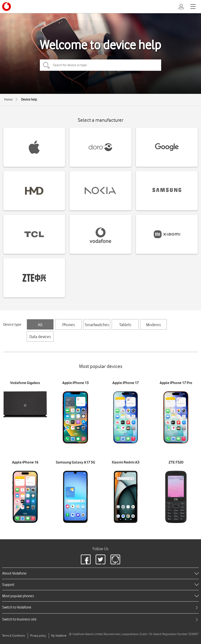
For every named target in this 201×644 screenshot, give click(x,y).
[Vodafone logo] (7, 7)
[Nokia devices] (100, 191)
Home (8, 99)
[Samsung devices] (167, 191)
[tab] (100, 607)
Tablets (125, 325)
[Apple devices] (34, 147)
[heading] (100, 573)
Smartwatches (97, 325)
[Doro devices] (100, 147)
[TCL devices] (34, 234)
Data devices (40, 337)
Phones (69, 325)
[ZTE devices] (34, 278)
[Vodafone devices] (100, 234)
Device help (29, 99)
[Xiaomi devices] (167, 234)
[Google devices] (167, 147)
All (40, 325)
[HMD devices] (34, 191)
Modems (154, 325)
